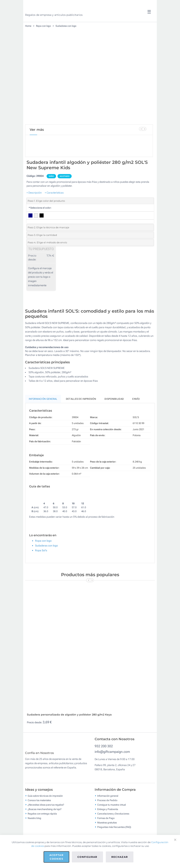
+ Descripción (34, 205)
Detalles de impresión (81, 411)
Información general (108, 830)
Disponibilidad (114, 411)
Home (28, 26)
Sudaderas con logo (66, 26)
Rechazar (120, 857)
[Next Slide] (145, 129)
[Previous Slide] (141, 129)
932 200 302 (104, 777)
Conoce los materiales (39, 834)
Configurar (87, 857)
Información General (43, 411)
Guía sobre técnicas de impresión (45, 830)
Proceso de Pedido (107, 834)
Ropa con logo (44, 26)
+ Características (54, 205)
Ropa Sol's (41, 582)
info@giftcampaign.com (112, 783)
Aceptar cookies (56, 857)
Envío (136, 411)
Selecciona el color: (40, 220)
